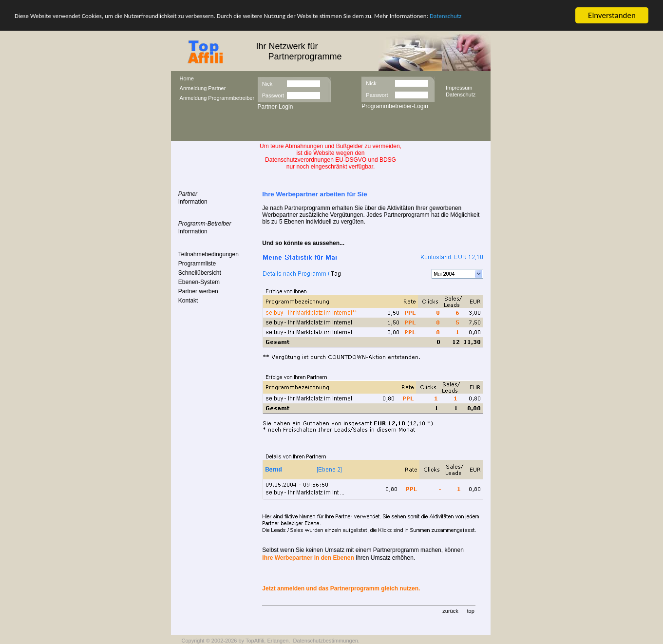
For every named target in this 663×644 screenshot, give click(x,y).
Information (193, 202)
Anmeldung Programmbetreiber (217, 98)
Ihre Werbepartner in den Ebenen (308, 558)
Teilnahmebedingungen (208, 254)
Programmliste (197, 264)
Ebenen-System (199, 282)
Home (187, 78)
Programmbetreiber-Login (395, 106)
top (470, 611)
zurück (450, 611)
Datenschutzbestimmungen (326, 641)
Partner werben (198, 291)
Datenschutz (445, 15)
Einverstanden (612, 15)
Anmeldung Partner (203, 88)
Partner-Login (275, 107)
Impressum (459, 87)
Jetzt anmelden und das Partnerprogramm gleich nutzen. (341, 588)
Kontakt (188, 301)
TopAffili (255, 641)
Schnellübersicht (200, 273)
